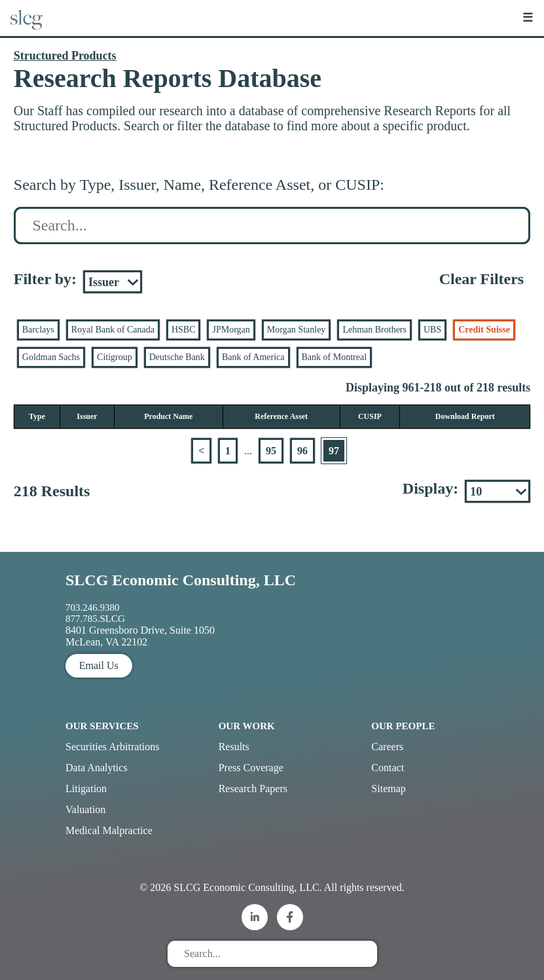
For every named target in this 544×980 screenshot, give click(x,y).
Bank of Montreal (335, 357)
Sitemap (388, 789)
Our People (403, 726)
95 (271, 451)
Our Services (102, 726)
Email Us (99, 665)
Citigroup (115, 357)
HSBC (184, 330)
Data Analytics (97, 768)
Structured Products (65, 56)
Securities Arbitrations (113, 747)
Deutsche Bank (177, 357)
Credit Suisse (484, 330)
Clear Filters (482, 279)
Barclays (38, 330)
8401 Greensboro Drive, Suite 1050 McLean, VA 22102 (140, 636)
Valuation (85, 809)
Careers (387, 747)
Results (234, 747)
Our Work (247, 726)
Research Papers (253, 789)
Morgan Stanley (297, 330)
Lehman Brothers (374, 330)
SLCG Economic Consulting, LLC (181, 580)
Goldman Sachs (51, 357)
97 (334, 451)
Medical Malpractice (109, 830)
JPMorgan (231, 330)
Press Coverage (251, 768)
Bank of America (253, 357)
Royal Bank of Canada (113, 330)
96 (302, 451)
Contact (388, 768)
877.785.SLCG (95, 619)
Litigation (86, 789)
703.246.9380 (93, 608)
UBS (432, 330)
